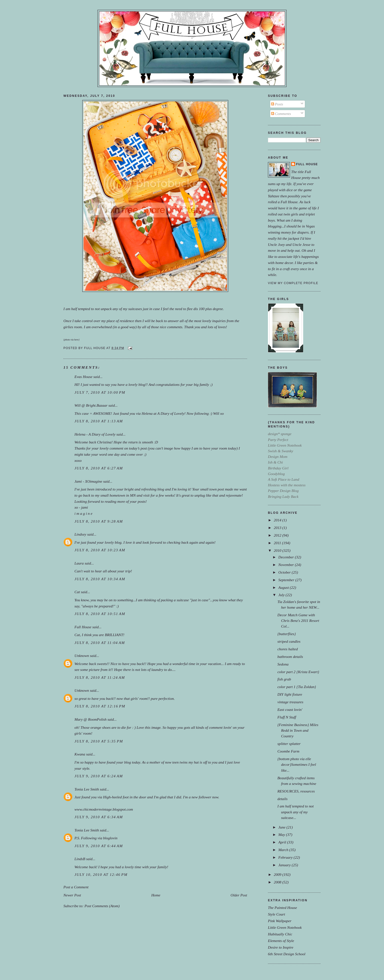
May (282, 835)
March (284, 850)
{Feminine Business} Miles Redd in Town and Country (298, 730)
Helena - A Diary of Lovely (95, 434)
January (285, 865)
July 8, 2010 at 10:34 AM (100, 579)
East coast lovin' (290, 710)
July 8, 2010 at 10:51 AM (100, 614)
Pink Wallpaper (280, 921)
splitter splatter (289, 744)
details (282, 799)
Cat (77, 592)
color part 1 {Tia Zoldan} (297, 687)
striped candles (289, 641)
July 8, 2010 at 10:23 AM (100, 550)
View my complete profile (293, 283)
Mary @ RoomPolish (90, 719)
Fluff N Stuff (287, 717)
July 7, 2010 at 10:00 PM (100, 392)
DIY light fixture (290, 694)
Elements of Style (281, 941)
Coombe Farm (288, 751)
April (283, 842)
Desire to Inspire (281, 947)
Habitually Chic (280, 934)
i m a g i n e (83, 513)
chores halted (288, 649)
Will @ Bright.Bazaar (91, 405)
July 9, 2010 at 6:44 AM (99, 846)
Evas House (83, 377)
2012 (278, 535)
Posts (277, 104)
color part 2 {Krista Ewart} (298, 672)
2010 (278, 550)
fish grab (284, 679)
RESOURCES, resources (296, 791)
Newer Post (72, 895)
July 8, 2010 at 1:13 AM (99, 421)
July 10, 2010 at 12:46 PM (101, 874)
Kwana (80, 754)
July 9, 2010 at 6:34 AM (99, 817)
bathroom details (290, 657)
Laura (79, 563)
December (286, 557)
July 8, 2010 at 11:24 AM (100, 677)
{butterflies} (287, 634)
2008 (278, 882)
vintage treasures (290, 702)
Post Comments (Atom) (102, 906)
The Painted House (282, 908)
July (282, 595)
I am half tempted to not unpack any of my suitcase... (296, 812)
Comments (281, 114)
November (286, 565)
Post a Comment (76, 887)
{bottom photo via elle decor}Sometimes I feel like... (297, 764)
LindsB (80, 859)
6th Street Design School (287, 954)
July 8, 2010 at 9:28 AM (99, 521)
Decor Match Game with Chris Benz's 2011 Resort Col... (298, 621)
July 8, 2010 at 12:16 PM (100, 706)
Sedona (283, 664)
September (287, 580)
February (286, 857)
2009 (278, 874)
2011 (278, 543)
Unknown (82, 656)
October (285, 572)
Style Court (276, 914)
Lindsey (80, 534)
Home (156, 895)
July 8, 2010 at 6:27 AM (99, 468)
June (282, 827)
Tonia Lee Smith (87, 789)
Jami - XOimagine (88, 481)
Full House (83, 627)
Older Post (239, 895)
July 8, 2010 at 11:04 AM (100, 643)
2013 (278, 528)
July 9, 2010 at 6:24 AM (99, 776)
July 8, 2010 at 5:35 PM (99, 741)
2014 (278, 520)
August (284, 587)
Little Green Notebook (285, 927)
